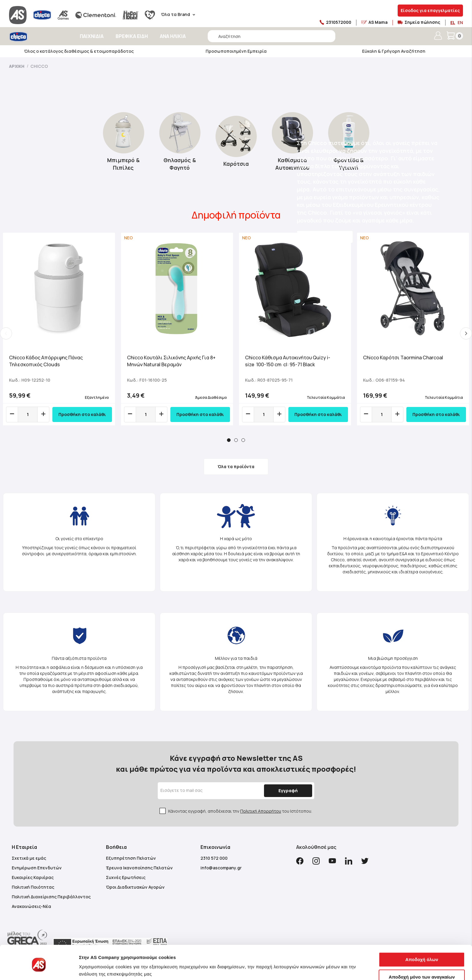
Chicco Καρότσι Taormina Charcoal (403, 358)
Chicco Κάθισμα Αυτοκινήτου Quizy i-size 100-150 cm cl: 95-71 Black (288, 361)
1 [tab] (229, 440)
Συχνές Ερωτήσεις (126, 877)
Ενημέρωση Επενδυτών (37, 868)
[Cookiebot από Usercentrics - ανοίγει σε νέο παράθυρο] (39, 968)
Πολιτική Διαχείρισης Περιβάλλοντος (51, 897)
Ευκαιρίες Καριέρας (33, 877)
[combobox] (272, 36)
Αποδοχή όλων (422, 937)
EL (453, 22)
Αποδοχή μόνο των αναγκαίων (422, 954)
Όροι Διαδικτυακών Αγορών (135, 887)
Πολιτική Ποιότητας (33, 887)
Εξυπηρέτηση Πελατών (131, 858)
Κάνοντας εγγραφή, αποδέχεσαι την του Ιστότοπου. (240, 811)
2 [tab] (236, 440)
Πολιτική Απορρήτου (261, 811)
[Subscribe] (288, 791)
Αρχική (17, 66)
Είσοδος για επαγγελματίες (430, 10)
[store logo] (35, 37)
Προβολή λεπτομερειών (105, 968)
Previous (6, 333)
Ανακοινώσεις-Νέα (31, 906)
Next (466, 333)
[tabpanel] (59, 329)
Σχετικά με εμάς (29, 858)
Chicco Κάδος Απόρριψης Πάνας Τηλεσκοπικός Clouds (46, 361)
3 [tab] (243, 440)
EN (460, 22)
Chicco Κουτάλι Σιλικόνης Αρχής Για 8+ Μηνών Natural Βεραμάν (171, 361)
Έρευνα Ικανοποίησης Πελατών (139, 868)
